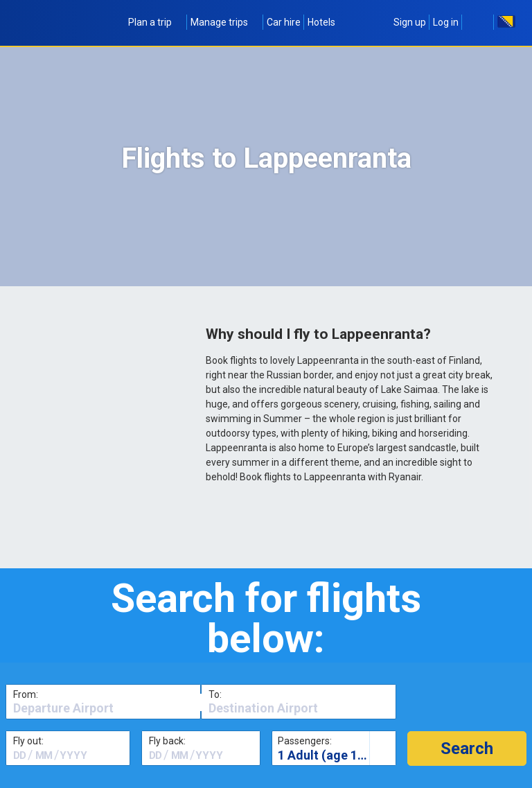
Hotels (321, 22)
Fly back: (167, 741)
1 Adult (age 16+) (327, 755)
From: (26, 694)
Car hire (284, 22)
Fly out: (28, 741)
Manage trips (225, 22)
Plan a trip (156, 22)
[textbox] (103, 708)
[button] (467, 748)
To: (215, 694)
